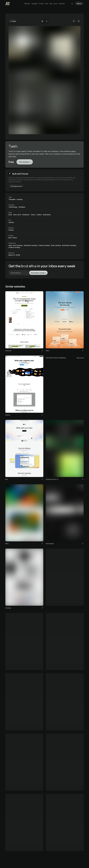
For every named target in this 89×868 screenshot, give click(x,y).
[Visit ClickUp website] (42, 608)
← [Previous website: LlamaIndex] (74, 21)
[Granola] (24, 322)
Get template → (25, 162)
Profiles (41, 4)
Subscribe (62, 4)
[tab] (42, 21)
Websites (27, 4)
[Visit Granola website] (42, 351)
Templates (35, 4)
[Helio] (65, 322)
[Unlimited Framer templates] (65, 358)
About (55, 4)
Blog (51, 4)
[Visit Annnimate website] (82, 544)
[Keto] (24, 515)
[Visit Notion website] (42, 415)
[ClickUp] (24, 579)
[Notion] (24, 386)
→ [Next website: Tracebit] (79, 21)
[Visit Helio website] (82, 351)
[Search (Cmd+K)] (72, 4)
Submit (79, 4)
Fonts (47, 4)
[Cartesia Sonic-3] (65, 450)
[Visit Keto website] (42, 544)
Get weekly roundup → (38, 273)
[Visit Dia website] (42, 479)
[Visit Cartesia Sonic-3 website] (82, 479)
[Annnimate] (65, 515)
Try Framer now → (17, 186)
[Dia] (24, 450)
